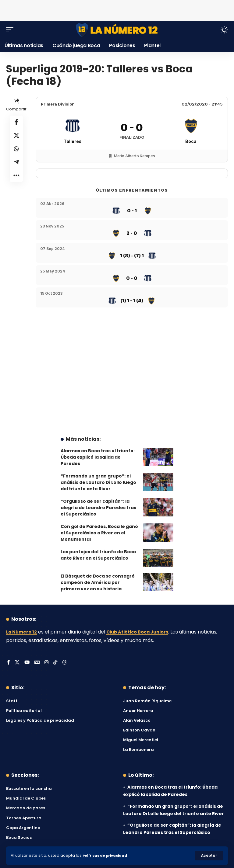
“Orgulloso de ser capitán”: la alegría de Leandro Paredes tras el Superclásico (98, 508)
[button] (209, 856)
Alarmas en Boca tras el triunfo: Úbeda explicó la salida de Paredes (98, 457)
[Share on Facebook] (16, 123)
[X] (17, 663)
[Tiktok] (57, 663)
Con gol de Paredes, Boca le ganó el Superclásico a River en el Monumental (99, 533)
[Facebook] (9, 663)
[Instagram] (48, 663)
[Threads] (66, 663)
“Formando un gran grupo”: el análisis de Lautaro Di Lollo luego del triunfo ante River (98, 482)
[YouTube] (27, 663)
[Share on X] (16, 137)
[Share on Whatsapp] (16, 152)
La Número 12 (23, 632)
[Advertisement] (117, 9)
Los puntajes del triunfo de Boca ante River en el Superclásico (98, 555)
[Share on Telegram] (16, 167)
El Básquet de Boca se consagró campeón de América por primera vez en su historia (98, 582)
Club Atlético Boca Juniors (144, 632)
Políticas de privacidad (107, 855)
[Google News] (38, 663)
